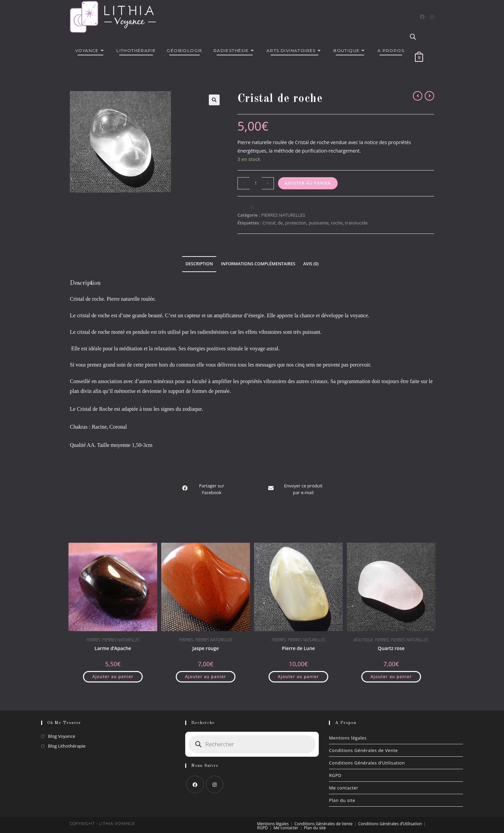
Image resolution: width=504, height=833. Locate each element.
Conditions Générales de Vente (363, 748)
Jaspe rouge (206, 646)
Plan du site (342, 798)
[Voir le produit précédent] (418, 96)
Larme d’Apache (113, 646)
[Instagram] (432, 17)
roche (337, 223)
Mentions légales (348, 735)
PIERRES (93, 637)
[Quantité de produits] (256, 183)
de (280, 223)
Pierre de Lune (298, 646)
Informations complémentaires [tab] (258, 264)
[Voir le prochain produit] (429, 96)
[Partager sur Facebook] (203, 488)
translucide (356, 223)
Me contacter (344, 785)
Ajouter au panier (308, 183)
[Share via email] (294, 488)
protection (296, 223)
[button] (214, 100)
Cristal (269, 223)
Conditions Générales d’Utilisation (367, 760)
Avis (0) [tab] (311, 264)
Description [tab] (199, 264)
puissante (319, 223)
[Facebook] (422, 17)
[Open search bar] (413, 37)
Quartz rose (391, 646)
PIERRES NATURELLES (283, 215)
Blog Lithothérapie (67, 743)
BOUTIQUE (363, 637)
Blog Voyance (62, 733)
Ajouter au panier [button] (113, 674)
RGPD (335, 773)
